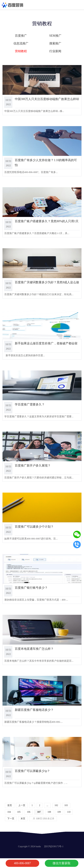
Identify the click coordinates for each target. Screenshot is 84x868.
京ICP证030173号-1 (54, 846)
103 (66, 805)
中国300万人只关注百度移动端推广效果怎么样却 (47, 99)
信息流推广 (21, 43)
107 (39, 812)
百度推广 (21, 36)
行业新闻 (55, 51)
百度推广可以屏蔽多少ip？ (32, 771)
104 (9, 812)
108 (49, 812)
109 (59, 812)
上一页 (22, 805)
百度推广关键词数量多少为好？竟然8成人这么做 (47, 282)
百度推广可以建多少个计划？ (34, 527)
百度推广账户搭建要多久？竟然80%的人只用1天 (47, 221)
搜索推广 (55, 43)
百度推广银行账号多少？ (31, 588)
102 (56, 805)
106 (29, 812)
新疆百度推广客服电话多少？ (34, 710)
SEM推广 (55, 36)
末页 (23, 819)
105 (19, 812)
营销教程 (21, 51)
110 (69, 812)
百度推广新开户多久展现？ (33, 466)
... (47, 805)
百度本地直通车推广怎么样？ (34, 649)
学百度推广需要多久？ (30, 404)
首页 (10, 805)
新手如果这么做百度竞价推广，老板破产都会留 (46, 343)
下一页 (11, 819)
